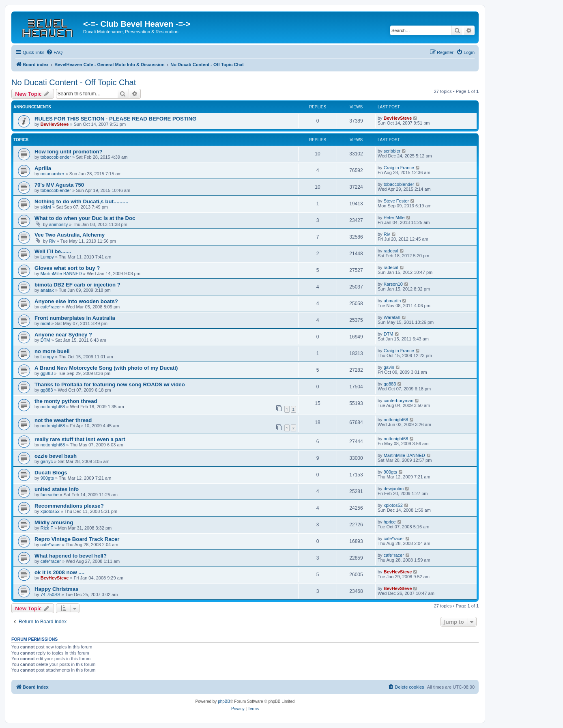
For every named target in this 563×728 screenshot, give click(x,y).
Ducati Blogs (51, 473)
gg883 (47, 373)
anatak (47, 290)
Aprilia (43, 168)
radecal (391, 251)
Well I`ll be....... (53, 251)
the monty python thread (66, 401)
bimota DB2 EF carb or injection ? (77, 285)
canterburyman (399, 401)
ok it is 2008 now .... (59, 572)
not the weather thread (63, 420)
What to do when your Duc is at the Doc (85, 218)
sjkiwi (46, 207)
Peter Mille (394, 218)
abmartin (392, 301)
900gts (47, 478)
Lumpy (47, 257)
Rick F (47, 528)
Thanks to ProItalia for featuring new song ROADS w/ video (110, 384)
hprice (390, 522)
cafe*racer (51, 307)
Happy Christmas (56, 589)
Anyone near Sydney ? (63, 335)
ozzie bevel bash (56, 456)
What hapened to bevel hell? (71, 556)
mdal (45, 323)
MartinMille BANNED (61, 274)
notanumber (53, 174)
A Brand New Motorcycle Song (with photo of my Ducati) (106, 368)
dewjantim (394, 489)
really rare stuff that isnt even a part (80, 439)
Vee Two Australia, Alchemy (70, 235)
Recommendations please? (69, 506)
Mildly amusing (54, 522)
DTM (45, 340)
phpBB (224, 701)
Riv (52, 241)
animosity (58, 224)
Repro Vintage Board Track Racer (77, 539)
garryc (47, 461)
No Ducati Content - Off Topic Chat (74, 82)
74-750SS (50, 594)
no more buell (52, 351)
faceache (50, 495)
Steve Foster (396, 201)
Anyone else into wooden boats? (76, 301)
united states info (57, 489)
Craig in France (399, 168)
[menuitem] (54, 52)
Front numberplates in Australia (75, 318)
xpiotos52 (50, 511)
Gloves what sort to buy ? (67, 268)
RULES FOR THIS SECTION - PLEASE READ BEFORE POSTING (115, 119)
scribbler (392, 151)
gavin (389, 367)
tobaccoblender (56, 157)
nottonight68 (53, 407)
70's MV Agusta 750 (59, 185)
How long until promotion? (69, 152)
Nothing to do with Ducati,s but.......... (82, 201)
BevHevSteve (55, 124)
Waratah (392, 317)
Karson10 (393, 284)
